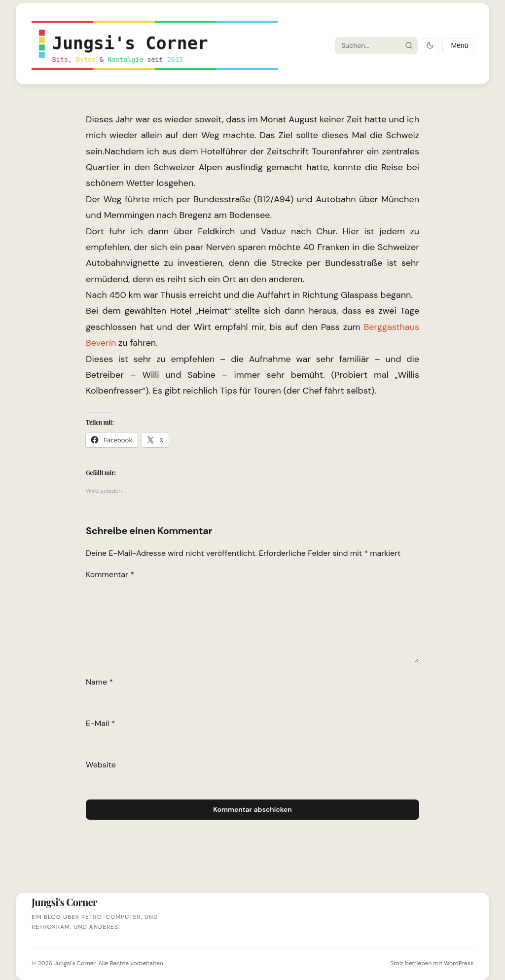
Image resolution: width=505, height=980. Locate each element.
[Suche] (367, 45)
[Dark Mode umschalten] (430, 46)
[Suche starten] (408, 45)
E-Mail (100, 723)
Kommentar (110, 574)
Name (99, 682)
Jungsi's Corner (74, 963)
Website (101, 765)
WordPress (459, 963)
